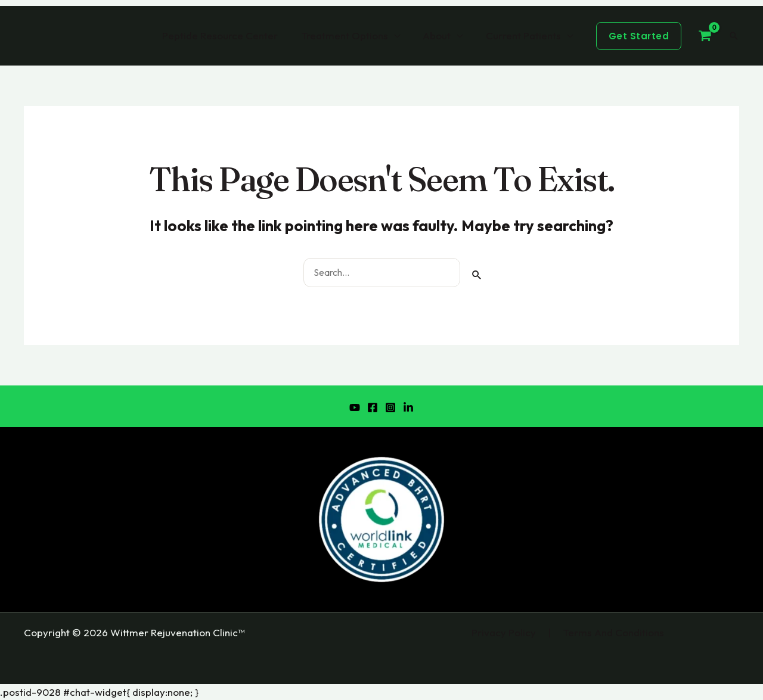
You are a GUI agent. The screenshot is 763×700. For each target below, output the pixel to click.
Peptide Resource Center (229, 35)
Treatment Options (351, 35)
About (441, 35)
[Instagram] (390, 407)
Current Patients (525, 35)
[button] (639, 36)
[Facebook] (373, 407)
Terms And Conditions (613, 632)
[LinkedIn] (408, 407)
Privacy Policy (504, 632)
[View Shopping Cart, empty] (705, 36)
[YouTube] (355, 407)
